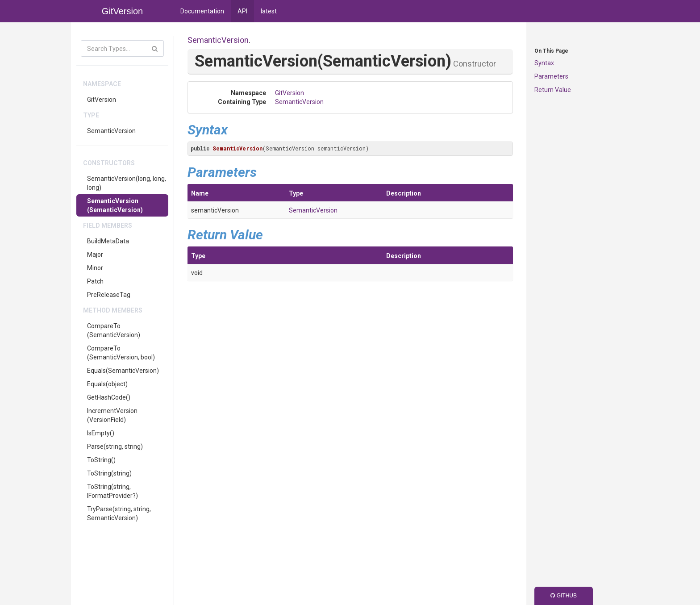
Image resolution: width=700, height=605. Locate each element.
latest (269, 11)
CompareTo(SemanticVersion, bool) (121, 353)
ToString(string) (109, 473)
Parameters (551, 76)
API (242, 11)
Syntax (544, 63)
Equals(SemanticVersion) (123, 371)
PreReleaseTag (109, 295)
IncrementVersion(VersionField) (112, 415)
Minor (95, 268)
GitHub (564, 596)
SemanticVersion (111, 131)
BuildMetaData (108, 241)
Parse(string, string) (115, 446)
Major (95, 255)
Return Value (553, 90)
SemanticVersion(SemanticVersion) (115, 205)
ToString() (101, 460)
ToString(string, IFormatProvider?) (112, 491)
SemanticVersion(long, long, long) (127, 183)
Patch (95, 281)
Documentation (202, 11)
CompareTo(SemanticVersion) (114, 330)
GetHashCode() (109, 397)
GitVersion (102, 100)
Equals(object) (107, 384)
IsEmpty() (101, 433)
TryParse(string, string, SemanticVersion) (119, 513)
